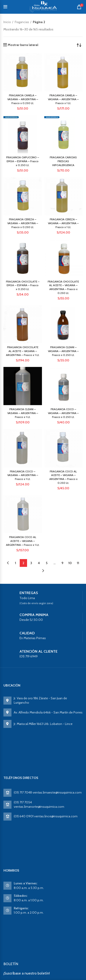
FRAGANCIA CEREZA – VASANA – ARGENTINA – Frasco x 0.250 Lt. (23, 223)
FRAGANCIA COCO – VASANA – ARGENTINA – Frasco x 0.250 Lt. (63, 413)
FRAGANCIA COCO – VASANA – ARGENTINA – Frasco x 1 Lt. (23, 475)
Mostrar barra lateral (23, 45)
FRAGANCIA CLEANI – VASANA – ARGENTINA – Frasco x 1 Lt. (23, 413)
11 (78, 563)
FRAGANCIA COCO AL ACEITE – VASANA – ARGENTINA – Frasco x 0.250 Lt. (63, 477)
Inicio (7, 22)
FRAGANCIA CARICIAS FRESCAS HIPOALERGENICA (63, 161)
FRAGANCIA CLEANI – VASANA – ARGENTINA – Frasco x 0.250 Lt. (63, 351)
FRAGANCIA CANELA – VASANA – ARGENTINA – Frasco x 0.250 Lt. (23, 99)
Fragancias (22, 22)
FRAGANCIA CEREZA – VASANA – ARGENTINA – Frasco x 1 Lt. (63, 223)
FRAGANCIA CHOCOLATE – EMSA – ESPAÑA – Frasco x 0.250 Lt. (23, 285)
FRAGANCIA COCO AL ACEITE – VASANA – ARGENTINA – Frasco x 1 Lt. (23, 541)
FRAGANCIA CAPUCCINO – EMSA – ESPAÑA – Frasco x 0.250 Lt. (23, 161)
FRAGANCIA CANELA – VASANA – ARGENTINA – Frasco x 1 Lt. (63, 99)
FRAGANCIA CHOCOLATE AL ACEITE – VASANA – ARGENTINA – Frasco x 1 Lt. (23, 351)
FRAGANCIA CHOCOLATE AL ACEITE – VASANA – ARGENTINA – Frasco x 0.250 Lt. (63, 287)
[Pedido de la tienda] (79, 45)
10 (70, 563)
